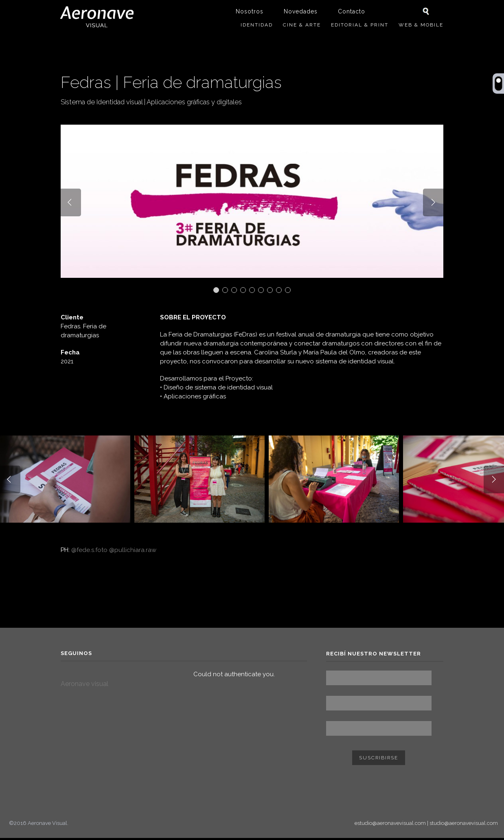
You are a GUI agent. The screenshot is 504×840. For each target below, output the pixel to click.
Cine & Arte (302, 25)
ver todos (439, 70)
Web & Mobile (421, 25)
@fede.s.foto (89, 552)
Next (433, 207)
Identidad (257, 25)
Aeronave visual (84, 686)
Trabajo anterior (400, 70)
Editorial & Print (360, 25)
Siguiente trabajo (418, 70)
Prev (71, 207)
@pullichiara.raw (133, 552)
